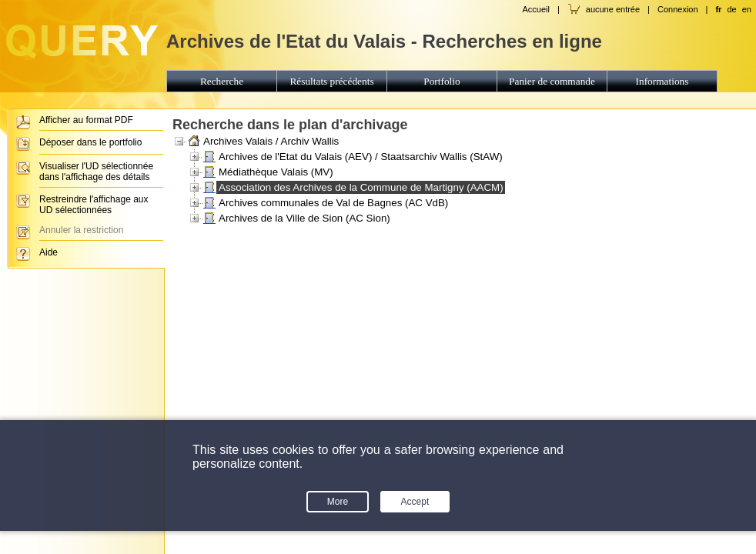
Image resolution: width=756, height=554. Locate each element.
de (731, 9)
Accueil (535, 9)
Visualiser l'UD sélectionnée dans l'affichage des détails (96, 172)
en (747, 9)
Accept (415, 502)
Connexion (678, 9)
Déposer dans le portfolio (90, 142)
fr (718, 9)
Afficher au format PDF (86, 120)
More (338, 502)
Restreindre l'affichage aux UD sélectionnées (94, 205)
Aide (49, 252)
